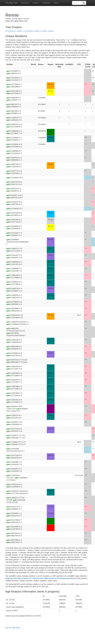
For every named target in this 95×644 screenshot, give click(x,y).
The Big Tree (11, 3)
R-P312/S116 (10, 31)
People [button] (36, 3)
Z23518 (51, 31)
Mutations (47, 3)
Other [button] (57, 3)
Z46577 (20, 31)
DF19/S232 (29, 31)
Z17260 (43, 31)
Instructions (25, 3)
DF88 (37, 31)
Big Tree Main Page (13, 628)
